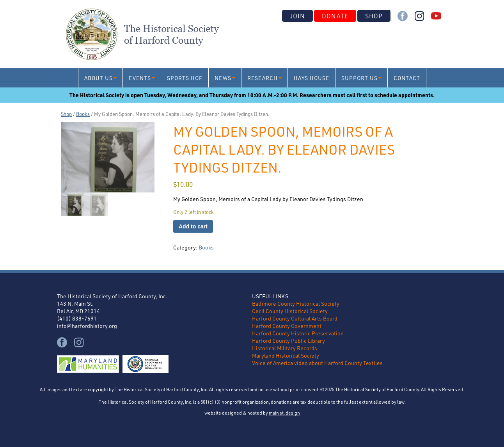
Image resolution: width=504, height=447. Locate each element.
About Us (98, 78)
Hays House (311, 78)
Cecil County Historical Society (290, 311)
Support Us (359, 78)
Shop (374, 16)
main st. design (284, 413)
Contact (407, 78)
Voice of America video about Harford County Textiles (317, 363)
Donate (335, 16)
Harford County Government (287, 326)
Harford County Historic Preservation (298, 333)
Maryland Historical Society (286, 355)
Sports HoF (185, 78)
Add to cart (193, 226)
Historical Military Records (285, 348)
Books (83, 114)
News (223, 78)
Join (297, 16)
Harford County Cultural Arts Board (295, 318)
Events (140, 78)
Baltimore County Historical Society (296, 304)
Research (263, 78)
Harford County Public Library (288, 341)
